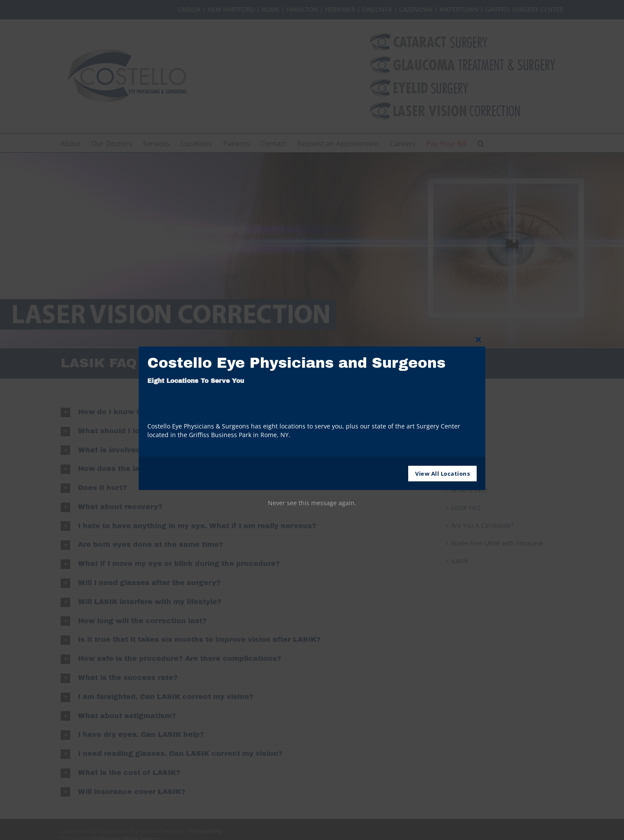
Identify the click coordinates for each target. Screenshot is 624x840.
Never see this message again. (312, 503)
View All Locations (442, 474)
